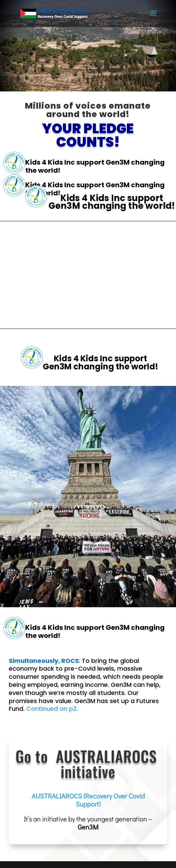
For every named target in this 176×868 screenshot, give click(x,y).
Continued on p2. (52, 709)
